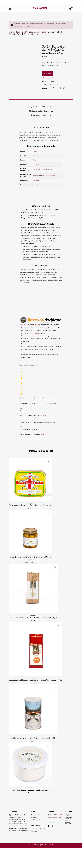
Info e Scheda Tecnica (41, 107)
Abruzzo (36, 164)
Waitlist (48, 74)
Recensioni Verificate (42, 116)
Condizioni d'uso (40, 333)
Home (12, 32)
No (45, 415)
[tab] (41, 107)
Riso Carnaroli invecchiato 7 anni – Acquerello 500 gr (36, 759)
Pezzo (35, 152)
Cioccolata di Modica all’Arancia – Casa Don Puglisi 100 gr (38, 696)
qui (30, 357)
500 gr (35, 156)
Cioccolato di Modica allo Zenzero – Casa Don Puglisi (35, 628)
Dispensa (41, 32)
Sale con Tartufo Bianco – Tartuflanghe (30, 810)
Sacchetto (36, 181)
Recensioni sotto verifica (50, 325)
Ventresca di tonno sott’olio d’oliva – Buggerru (32, 509)
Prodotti (20, 32)
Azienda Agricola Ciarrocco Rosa (44, 176)
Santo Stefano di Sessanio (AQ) (43, 170)
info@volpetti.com (56, 838)
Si (42, 415)
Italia (35, 160)
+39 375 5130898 (57, 835)
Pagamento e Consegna (41, 111)
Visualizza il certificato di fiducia (30, 325)
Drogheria (30, 32)
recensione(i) (48, 78)
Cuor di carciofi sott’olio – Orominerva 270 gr (31, 563)
